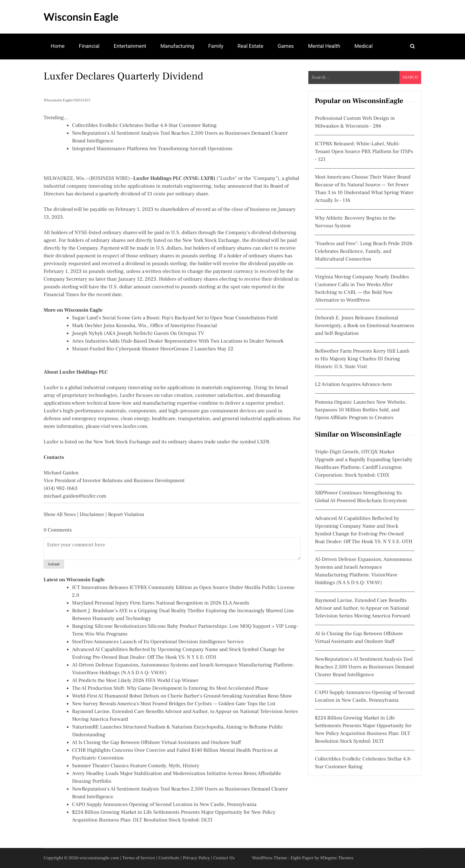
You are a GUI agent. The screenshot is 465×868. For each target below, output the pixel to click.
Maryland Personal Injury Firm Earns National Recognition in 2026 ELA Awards (161, 603)
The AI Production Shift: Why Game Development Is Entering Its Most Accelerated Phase (170, 688)
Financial (89, 46)
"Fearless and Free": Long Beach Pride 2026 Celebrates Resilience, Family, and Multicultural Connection (364, 252)
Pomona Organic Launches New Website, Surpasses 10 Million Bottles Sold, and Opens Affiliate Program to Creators (361, 410)
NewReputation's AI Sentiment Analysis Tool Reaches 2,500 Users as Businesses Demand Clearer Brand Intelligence (364, 667)
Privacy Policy (196, 858)
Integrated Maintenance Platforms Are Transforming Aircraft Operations (152, 149)
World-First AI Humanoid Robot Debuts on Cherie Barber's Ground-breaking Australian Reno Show (182, 696)
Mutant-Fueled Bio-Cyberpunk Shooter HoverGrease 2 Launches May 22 (153, 349)
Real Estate (251, 46)
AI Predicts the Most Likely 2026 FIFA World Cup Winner (135, 681)
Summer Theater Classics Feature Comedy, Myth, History (136, 766)
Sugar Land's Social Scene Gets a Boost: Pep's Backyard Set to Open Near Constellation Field (175, 318)
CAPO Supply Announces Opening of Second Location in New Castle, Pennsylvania (164, 805)
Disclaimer (92, 515)
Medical (364, 46)
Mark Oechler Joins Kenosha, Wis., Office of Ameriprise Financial (145, 326)
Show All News (60, 515)
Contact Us (224, 858)
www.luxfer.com (129, 427)
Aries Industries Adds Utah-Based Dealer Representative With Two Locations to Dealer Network (178, 341)
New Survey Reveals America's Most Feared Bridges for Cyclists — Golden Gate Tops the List (174, 704)
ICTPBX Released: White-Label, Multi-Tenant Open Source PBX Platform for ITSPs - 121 (364, 152)
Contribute (169, 858)
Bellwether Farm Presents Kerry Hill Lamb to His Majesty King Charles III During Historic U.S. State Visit (362, 359)
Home (58, 46)
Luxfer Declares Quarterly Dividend (123, 76)
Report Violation (126, 515)
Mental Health (324, 46)
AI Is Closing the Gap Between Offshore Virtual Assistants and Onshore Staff (156, 743)
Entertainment (130, 46)
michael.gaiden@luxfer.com (75, 496)
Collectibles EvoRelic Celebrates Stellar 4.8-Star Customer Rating (144, 126)
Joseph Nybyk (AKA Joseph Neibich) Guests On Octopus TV (138, 334)
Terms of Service (139, 858)
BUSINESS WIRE (109, 179)
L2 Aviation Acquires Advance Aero (353, 385)
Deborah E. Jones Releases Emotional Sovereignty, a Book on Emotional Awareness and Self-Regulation (365, 326)
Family (216, 46)
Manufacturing (177, 46)
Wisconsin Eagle (81, 17)
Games (286, 46)
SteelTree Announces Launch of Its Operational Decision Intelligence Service (158, 642)
